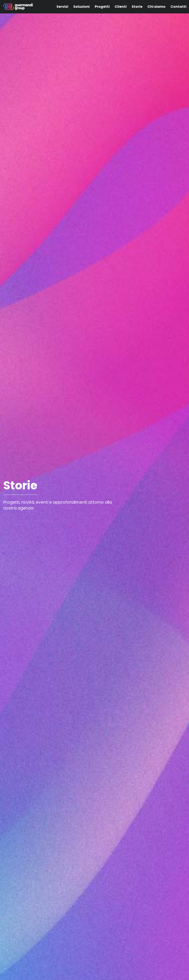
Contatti (178, 7)
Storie (137, 7)
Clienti (121, 7)
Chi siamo (156, 7)
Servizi (62, 7)
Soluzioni (81, 7)
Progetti (102, 7)
